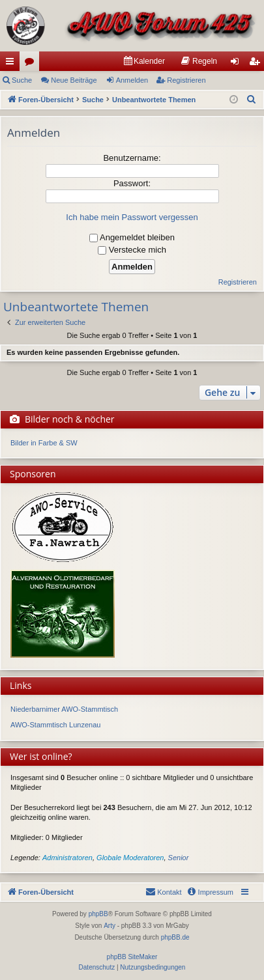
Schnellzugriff (12, 64)
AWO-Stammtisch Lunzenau (55, 725)
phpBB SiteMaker (132, 957)
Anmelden (132, 80)
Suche (22, 80)
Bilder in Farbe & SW (44, 443)
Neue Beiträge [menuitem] (74, 80)
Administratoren (67, 858)
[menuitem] (144, 61)
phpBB (98, 914)
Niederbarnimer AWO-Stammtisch (64, 709)
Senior (179, 858)
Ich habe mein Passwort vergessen (132, 217)
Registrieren (186, 80)
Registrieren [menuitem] (257, 64)
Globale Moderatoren (130, 858)
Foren (32, 64)
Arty (110, 926)
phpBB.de (175, 937)
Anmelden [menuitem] (238, 64)
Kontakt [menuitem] (163, 891)
